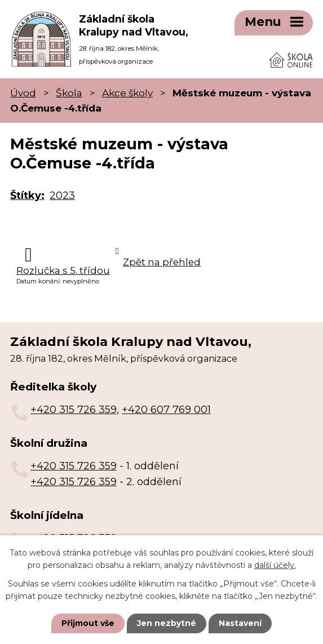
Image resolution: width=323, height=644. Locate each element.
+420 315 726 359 (74, 410)
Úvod (23, 93)
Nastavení (240, 623)
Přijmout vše (88, 623)
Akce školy (127, 93)
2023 (62, 196)
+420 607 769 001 (166, 410)
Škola (69, 93)
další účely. (275, 565)
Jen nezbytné (167, 623)
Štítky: (27, 196)
